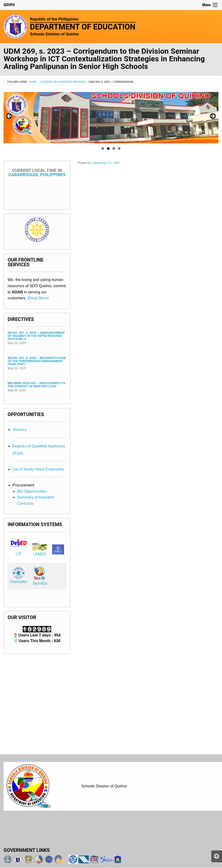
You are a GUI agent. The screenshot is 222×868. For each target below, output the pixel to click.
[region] (111, 118)
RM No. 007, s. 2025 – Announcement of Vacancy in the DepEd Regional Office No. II (36, 336)
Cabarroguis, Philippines (37, 172)
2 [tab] (108, 148)
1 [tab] (103, 148)
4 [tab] (119, 148)
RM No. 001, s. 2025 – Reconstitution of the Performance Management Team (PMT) (37, 361)
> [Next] (212, 116)
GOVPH (9, 5)
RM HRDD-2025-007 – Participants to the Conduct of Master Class (37, 385)
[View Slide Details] (111, 118)
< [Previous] (10, 116)
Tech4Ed (40, 584)
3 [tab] (114, 148)
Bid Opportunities (32, 491)
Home (33, 82)
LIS (19, 554)
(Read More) (38, 298)
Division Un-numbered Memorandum (67, 82)
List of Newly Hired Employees (38, 469)
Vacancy (20, 429)
